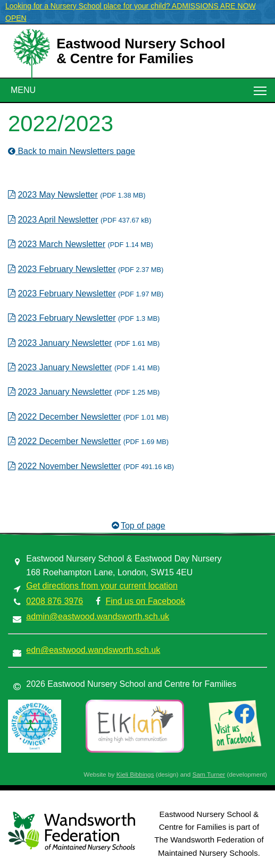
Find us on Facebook (145, 601)
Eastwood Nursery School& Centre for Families (141, 51)
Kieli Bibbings (135, 775)
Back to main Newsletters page (72, 151)
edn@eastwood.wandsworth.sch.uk (93, 650)
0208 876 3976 (55, 601)
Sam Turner (209, 775)
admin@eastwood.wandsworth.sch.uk (98, 616)
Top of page (137, 526)
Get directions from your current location (102, 586)
